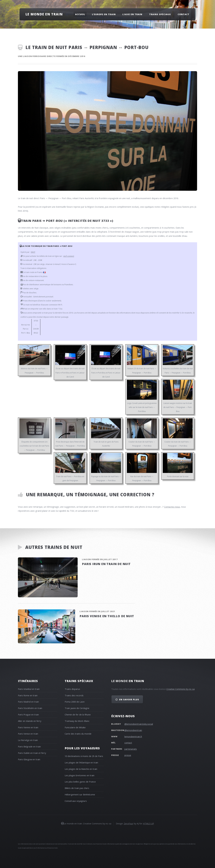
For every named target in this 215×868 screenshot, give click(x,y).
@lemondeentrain (133, 730)
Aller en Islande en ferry (30, 721)
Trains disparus (72, 689)
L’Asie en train (132, 14)
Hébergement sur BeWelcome (80, 794)
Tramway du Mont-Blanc (77, 721)
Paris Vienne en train (28, 727)
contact (128, 743)
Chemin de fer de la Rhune (78, 714)
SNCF (33, 252)
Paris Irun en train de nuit (106, 564)
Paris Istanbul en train (29, 689)
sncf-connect (69, 256)
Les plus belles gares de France (80, 782)
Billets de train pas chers (77, 788)
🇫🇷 (44, 272)
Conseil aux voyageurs (76, 801)
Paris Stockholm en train (30, 708)
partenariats (131, 749)
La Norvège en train (28, 740)
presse (128, 755)
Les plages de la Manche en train (81, 769)
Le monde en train (44, 14)
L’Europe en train (104, 14)
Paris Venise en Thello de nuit (107, 616)
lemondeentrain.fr (133, 736)
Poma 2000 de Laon (75, 702)
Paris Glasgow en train (29, 759)
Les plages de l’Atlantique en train (81, 762)
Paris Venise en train (28, 734)
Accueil (80, 14)
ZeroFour (128, 823)
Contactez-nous (172, 507)
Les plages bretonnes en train (80, 775)
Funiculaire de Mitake (75, 727)
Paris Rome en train (28, 695)
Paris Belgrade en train (29, 746)
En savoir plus (129, 699)
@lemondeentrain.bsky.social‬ (139, 724)
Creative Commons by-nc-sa (180, 689)
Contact (183, 14)
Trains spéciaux (160, 14)
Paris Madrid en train (28, 702)
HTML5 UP (148, 823)
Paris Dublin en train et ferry (32, 753)
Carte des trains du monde (78, 734)
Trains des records (74, 695)
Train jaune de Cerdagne (77, 708)
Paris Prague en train (28, 714)
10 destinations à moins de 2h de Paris (84, 756)
